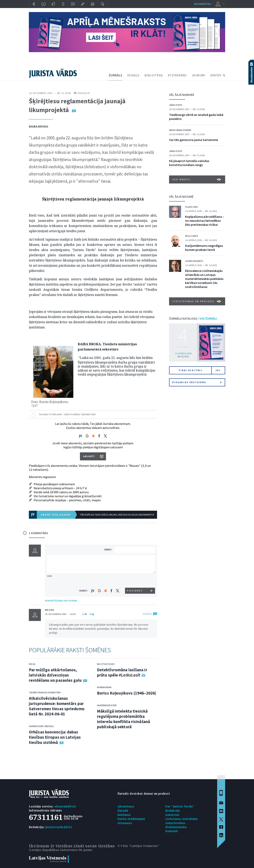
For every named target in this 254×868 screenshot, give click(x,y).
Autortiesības (175, 823)
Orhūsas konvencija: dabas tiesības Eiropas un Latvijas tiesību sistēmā (55, 737)
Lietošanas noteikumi (181, 819)
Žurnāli (123, 811)
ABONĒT (89, 456)
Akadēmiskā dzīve (107, 705)
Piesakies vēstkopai (197, 382)
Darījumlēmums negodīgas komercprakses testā (204, 248)
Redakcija (173, 811)
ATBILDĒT (147, 614)
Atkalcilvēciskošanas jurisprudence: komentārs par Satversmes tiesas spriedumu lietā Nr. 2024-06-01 (57, 706)
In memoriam (104, 687)
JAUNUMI (199, 75)
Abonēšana (126, 806)
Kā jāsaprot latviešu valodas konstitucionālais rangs (189, 163)
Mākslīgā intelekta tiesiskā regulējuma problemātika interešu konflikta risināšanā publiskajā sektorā (123, 719)
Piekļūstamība (176, 827)
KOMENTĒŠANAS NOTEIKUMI (61, 601)
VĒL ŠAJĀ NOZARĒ (181, 196)
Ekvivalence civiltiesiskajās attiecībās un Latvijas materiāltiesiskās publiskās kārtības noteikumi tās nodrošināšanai (204, 279)
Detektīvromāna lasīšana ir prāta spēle (122, 672)
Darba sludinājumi (131, 819)
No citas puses (106, 664)
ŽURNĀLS (115, 75)
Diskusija (84, 93)
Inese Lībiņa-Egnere (180, 130)
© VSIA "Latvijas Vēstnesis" (138, 846)
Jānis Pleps (176, 105)
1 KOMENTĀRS (38, 533)
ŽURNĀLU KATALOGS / (193, 318)
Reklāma (124, 815)
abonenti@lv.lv (65, 806)
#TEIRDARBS (177, 75)
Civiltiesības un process (197, 301)
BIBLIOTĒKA (154, 75)
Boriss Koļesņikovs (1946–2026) (127, 693)
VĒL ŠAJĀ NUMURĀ (182, 95)
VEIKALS (133, 75)
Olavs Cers (192, 207)
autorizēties (202, 4)
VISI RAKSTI (197, 179)
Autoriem (172, 815)
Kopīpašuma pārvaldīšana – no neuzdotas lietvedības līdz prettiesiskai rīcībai (205, 221)
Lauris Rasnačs (194, 261)
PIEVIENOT (135, 591)
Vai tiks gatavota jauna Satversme (194, 140)
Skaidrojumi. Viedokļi (41, 726)
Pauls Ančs (192, 236)
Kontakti (172, 831)
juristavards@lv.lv (59, 827)
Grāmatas (125, 823)
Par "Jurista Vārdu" (180, 806)
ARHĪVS (216, 75)
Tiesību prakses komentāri (45, 692)
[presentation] (135, 580)
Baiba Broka (38, 126)
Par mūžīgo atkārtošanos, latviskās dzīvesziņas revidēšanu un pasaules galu (55, 675)
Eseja (32, 664)
